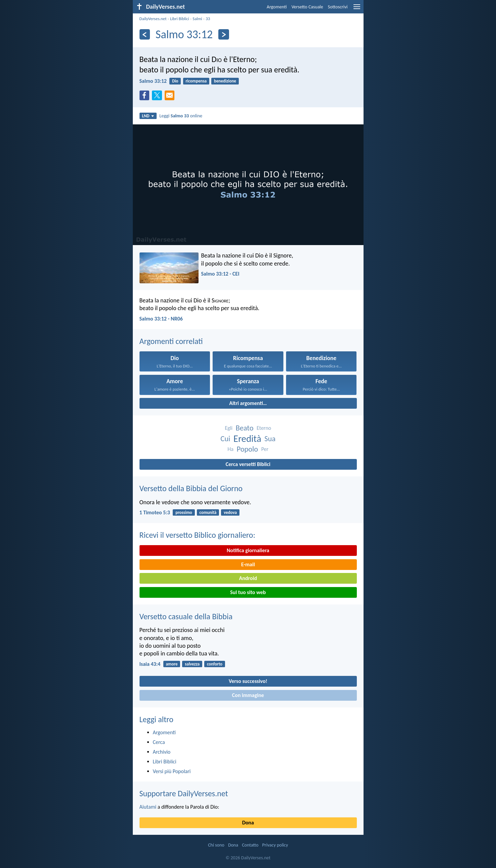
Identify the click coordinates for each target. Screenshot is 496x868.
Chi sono (216, 845)
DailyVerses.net (153, 19)
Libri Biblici (180, 19)
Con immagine (248, 695)
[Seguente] (224, 34)
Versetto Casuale (307, 7)
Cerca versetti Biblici (248, 464)
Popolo (247, 449)
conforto (215, 664)
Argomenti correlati (171, 341)
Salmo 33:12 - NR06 (161, 319)
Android (248, 578)
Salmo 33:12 (153, 81)
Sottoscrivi (338, 7)
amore (172, 664)
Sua (270, 439)
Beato (245, 428)
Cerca (159, 742)
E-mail (248, 564)
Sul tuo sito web (248, 592)
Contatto (250, 845)
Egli (229, 428)
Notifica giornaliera (248, 550)
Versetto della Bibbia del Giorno (191, 488)
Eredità (247, 439)
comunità (208, 512)
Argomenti (277, 7)
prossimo (184, 512)
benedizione (225, 81)
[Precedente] (145, 34)
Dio (175, 81)
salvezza (192, 664)
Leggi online (181, 116)
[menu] (357, 9)
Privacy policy (275, 845)
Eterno (264, 428)
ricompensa (196, 81)
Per (265, 449)
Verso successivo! (248, 681)
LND (148, 116)
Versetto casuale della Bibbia (186, 616)
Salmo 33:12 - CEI (220, 274)
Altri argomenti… (248, 403)
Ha (231, 449)
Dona (248, 823)
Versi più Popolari (172, 771)
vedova (230, 512)
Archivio (162, 752)
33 (208, 19)
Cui (226, 439)
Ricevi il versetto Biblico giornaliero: (198, 535)
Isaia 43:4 (150, 664)
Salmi (197, 19)
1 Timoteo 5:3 (155, 512)
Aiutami (148, 807)
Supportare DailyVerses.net (184, 793)
